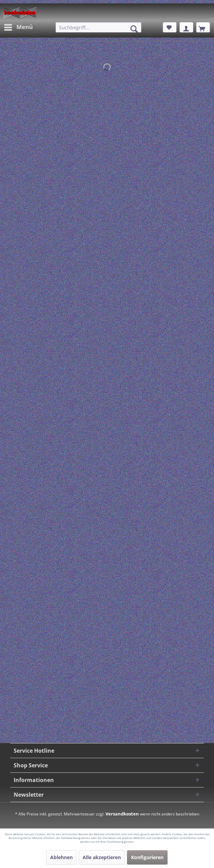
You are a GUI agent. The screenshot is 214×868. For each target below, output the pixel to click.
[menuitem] (18, 27)
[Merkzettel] (170, 27)
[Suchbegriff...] (98, 27)
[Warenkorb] (203, 27)
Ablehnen (61, 857)
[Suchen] (134, 29)
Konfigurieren (147, 857)
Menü (18, 26)
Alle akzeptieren (102, 857)
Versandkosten (122, 814)
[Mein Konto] (186, 27)
